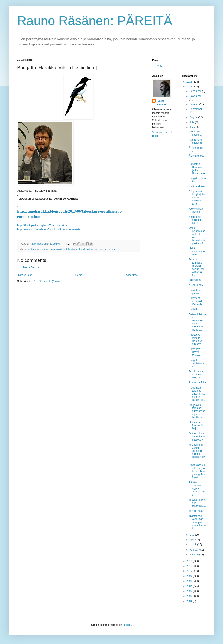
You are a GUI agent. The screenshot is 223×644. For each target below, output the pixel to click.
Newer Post (25, 275)
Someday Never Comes (194, 352)
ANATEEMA (196, 285)
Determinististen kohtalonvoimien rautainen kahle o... (197, 322)
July (192, 122)
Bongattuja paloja (195, 292)
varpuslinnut (110, 249)
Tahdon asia (196, 511)
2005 (190, 596)
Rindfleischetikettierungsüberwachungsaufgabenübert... (197, 471)
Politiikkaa (194, 309)
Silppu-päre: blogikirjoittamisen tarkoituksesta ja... (197, 198)
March (193, 545)
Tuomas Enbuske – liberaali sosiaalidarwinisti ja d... (196, 267)
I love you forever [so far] (196, 426)
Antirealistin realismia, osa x (196, 220)
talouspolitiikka (57, 249)
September (196, 109)
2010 (190, 571)
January (194, 555)
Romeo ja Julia (197, 383)
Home (79, 275)
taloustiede (72, 249)
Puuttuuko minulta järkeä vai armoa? (196, 339)
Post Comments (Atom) (46, 281)
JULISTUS (195, 280)
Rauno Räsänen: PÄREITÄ (95, 21)
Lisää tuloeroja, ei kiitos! (197, 251)
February (195, 550)
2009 (190, 576)
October (194, 104)
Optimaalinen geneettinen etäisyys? (197, 437)
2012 (190, 561)
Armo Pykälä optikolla (196, 133)
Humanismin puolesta (196, 141)
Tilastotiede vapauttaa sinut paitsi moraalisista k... (197, 522)
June (192, 127)
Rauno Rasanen (162, 103)
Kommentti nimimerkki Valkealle (196, 301)
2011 (190, 566)
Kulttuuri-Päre (197, 186)
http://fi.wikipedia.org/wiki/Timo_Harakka (42, 225)
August (194, 117)
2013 (190, 87)
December (196, 91)
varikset (98, 249)
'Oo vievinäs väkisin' (196, 210)
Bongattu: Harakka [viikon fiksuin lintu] (197, 169)
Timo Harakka (86, 249)
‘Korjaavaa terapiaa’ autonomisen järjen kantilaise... (197, 394)
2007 (190, 586)
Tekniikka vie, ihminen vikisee (196, 375)
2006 (190, 591)
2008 (190, 581)
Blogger (127, 625)
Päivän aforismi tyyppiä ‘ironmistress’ (197, 489)
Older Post (132, 275)
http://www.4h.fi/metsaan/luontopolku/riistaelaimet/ (48, 229)
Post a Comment (32, 267)
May (192, 535)
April (192, 540)
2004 (190, 601)
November (195, 96)
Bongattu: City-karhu (197, 180)
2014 (190, 82)
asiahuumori (33, 249)
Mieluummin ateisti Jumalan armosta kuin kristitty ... (197, 452)
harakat (45, 249)
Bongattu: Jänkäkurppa (197, 363)
